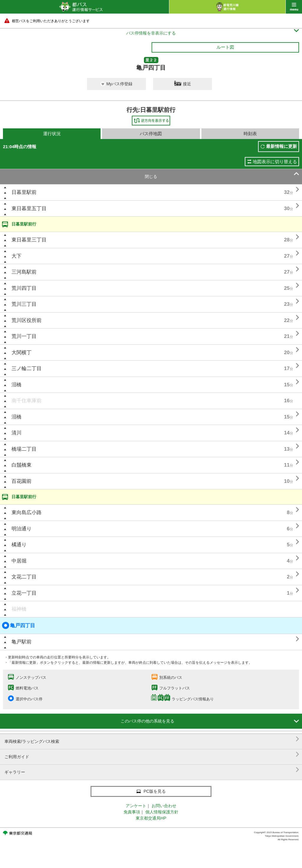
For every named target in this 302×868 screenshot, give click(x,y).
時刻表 (250, 134)
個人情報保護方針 (162, 812)
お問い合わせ (164, 806)
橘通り (19, 545)
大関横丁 (22, 353)
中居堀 (19, 561)
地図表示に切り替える (275, 162)
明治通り (22, 529)
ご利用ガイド (152, 755)
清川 (17, 433)
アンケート (136, 806)
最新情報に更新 (282, 146)
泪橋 (17, 385)
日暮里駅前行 (24, 224)
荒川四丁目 (24, 288)
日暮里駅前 (24, 192)
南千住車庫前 (27, 401)
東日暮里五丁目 (29, 209)
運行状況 (52, 134)
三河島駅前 (24, 272)
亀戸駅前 (22, 642)
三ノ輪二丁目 (27, 368)
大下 (17, 256)
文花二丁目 (24, 577)
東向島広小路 (27, 513)
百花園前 (22, 481)
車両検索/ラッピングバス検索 (152, 739)
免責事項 (132, 812)
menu (294, 7)
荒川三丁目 (24, 304)
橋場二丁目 (24, 449)
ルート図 (225, 47)
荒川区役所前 (27, 320)
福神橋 (19, 609)
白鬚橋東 (22, 465)
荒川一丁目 (24, 336)
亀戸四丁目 (19, 625)
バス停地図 (151, 134)
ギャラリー (152, 770)
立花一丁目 (24, 593)
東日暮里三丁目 (29, 240)
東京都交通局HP (151, 818)
